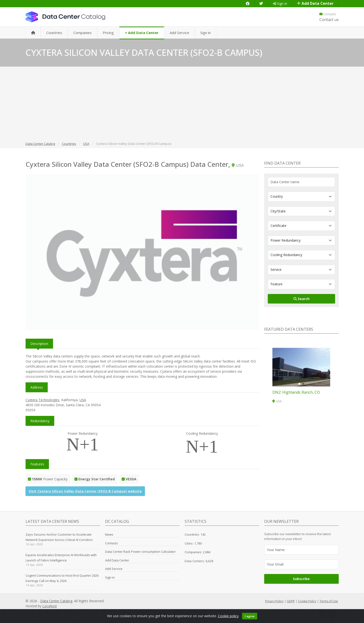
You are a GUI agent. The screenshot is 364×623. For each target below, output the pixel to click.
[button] (299, 384)
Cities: (189, 543)
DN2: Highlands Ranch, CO (296, 392)
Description (39, 344)
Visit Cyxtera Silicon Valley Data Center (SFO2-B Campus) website (85, 491)
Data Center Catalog (56, 601)
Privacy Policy (274, 601)
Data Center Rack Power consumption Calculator (140, 552)
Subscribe (301, 579)
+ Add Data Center (142, 33)
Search (301, 299)
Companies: (194, 552)
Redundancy (40, 421)
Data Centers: (195, 561)
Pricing (108, 33)
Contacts (328, 14)
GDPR (291, 601)
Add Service (179, 33)
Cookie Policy (307, 601)
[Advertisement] (182, 105)
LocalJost (50, 606)
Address (37, 387)
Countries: (192, 534)
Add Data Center (315, 3)
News (109, 534)
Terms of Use (329, 601)
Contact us (329, 20)
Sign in (280, 3)
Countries (54, 33)
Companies (82, 33)
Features (37, 464)
